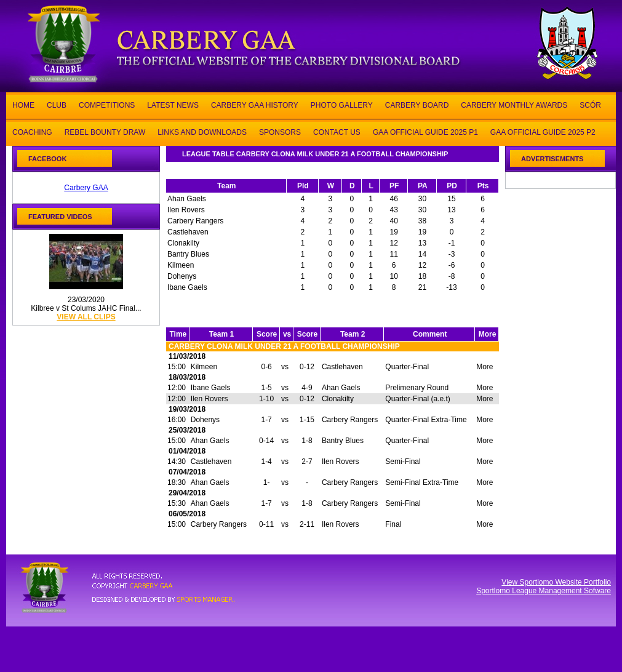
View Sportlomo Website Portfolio (556, 582)
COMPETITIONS (107, 104)
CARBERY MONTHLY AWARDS (514, 104)
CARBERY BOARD (417, 104)
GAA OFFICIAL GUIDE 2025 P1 (425, 131)
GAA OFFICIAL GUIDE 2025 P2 (543, 131)
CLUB (57, 104)
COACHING (32, 131)
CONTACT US (337, 131)
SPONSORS (280, 131)
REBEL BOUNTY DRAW (105, 131)
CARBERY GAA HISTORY (255, 104)
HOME (23, 104)
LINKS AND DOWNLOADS (202, 131)
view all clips (86, 317)
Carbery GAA (86, 188)
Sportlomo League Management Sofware (544, 591)
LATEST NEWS (173, 104)
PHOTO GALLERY (342, 104)
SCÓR (590, 104)
